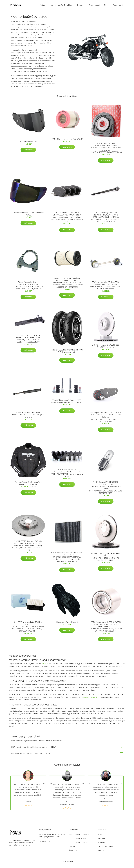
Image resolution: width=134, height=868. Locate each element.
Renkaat (81, 6)
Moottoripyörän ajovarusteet (79, 836)
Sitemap (101, 852)
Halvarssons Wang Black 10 (67, 624)
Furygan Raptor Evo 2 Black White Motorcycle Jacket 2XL (28, 485)
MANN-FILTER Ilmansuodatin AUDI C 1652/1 (67, 141)
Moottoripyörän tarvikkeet (61, 6)
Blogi (106, 6)
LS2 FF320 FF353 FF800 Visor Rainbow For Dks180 (28, 216)
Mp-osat (72, 848)
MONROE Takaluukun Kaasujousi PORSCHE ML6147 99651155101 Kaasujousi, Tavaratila (28, 417)
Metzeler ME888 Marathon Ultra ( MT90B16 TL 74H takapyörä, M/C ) (67, 353)
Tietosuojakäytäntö (106, 848)
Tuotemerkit (118, 6)
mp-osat (45, 665)
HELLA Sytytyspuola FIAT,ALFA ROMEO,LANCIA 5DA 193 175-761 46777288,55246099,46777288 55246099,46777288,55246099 (28, 340)
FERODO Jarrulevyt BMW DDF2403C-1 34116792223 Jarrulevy (106, 348)
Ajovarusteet (94, 6)
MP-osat (42, 6)
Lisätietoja (28, 152)
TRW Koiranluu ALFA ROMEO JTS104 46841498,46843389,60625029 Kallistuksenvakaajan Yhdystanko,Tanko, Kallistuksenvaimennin (106, 287)
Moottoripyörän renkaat (77, 840)
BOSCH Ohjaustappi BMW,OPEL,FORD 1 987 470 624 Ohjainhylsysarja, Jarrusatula (67, 403)
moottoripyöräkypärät (89, 699)
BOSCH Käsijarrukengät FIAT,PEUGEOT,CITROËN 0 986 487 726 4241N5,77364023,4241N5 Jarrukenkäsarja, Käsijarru (67, 475)
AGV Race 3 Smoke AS (28, 143)
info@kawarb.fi (44, 843)
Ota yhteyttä (103, 840)
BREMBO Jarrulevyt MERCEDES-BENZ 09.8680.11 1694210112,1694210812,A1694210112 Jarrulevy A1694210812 (106, 559)
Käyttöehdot (103, 844)
